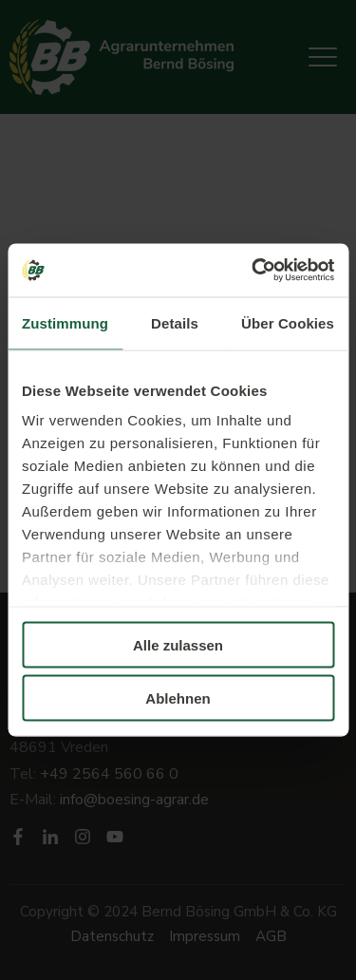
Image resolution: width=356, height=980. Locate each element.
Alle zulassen (178, 644)
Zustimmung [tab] (65, 322)
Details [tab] (175, 322)
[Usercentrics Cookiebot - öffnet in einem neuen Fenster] (253, 271)
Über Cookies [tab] (288, 322)
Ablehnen (178, 698)
